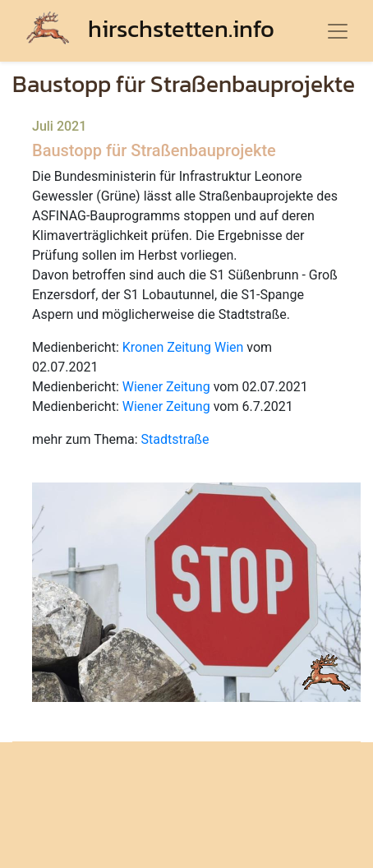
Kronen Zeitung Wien (183, 347)
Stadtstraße (175, 439)
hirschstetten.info (150, 28)
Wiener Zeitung (166, 387)
